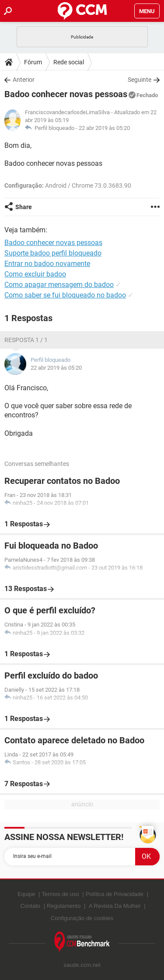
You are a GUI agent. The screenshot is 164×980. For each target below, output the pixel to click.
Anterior (24, 80)
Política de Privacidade (115, 894)
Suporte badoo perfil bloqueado (53, 253)
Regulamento (64, 906)
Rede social (69, 62)
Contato (30, 906)
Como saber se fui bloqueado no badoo (65, 295)
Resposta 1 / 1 (26, 340)
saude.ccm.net (82, 965)
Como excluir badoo (35, 274)
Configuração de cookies (82, 918)
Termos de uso (60, 894)
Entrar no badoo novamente (47, 264)
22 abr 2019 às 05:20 (104, 128)
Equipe (26, 894)
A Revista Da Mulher (115, 906)
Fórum (33, 62)
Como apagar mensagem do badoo (59, 285)
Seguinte (140, 80)
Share (24, 207)
